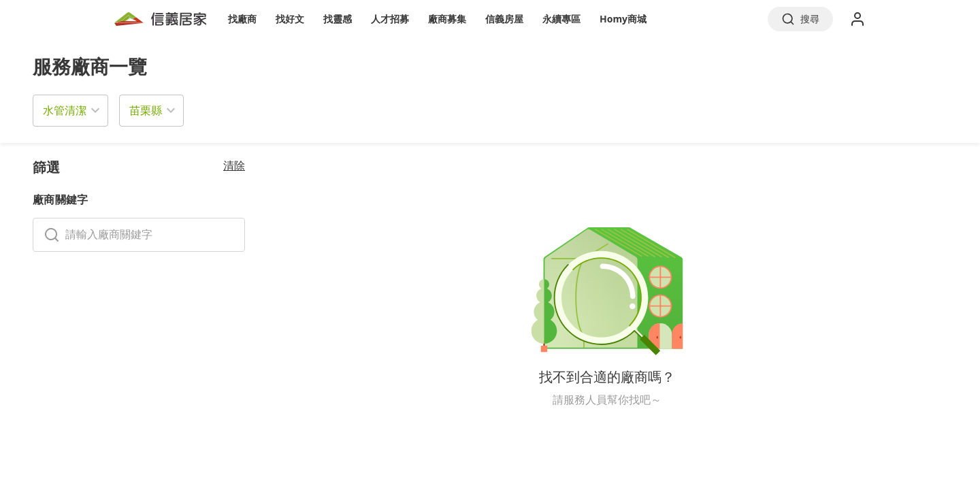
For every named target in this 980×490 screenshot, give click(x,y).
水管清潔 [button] (65, 110)
